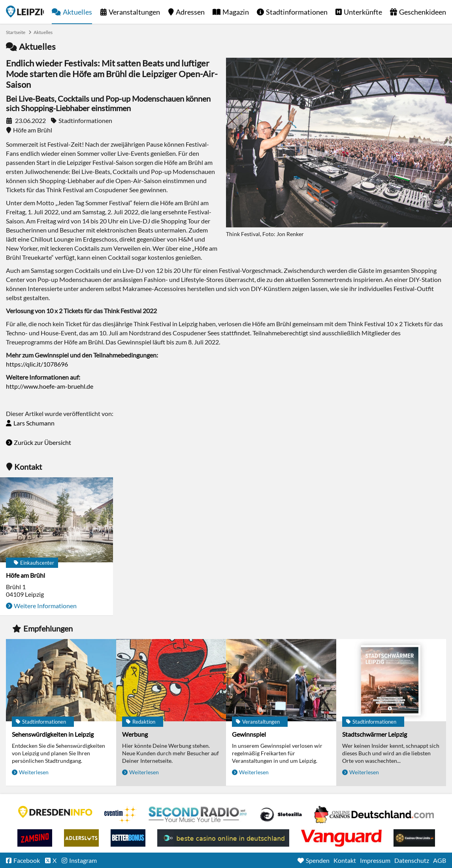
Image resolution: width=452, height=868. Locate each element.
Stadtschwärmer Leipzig (375, 734)
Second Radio (198, 815)
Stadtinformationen (297, 12)
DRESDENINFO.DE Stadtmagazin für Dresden (55, 812)
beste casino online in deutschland (223, 838)
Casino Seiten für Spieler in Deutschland (281, 815)
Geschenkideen (423, 12)
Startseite (25, 11)
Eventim (121, 815)
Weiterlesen (34, 772)
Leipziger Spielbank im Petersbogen (374, 815)
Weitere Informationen (45, 606)
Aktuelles (77, 12)
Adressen (190, 12)
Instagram (83, 860)
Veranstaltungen (134, 12)
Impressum (375, 860)
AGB (440, 860)
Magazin (236, 12)
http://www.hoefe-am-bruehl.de (50, 386)
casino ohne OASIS (341, 838)
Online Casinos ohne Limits (414, 838)
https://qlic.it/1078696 (37, 364)
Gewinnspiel (249, 734)
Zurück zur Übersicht (42, 442)
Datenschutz (412, 860)
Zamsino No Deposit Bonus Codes (35, 838)
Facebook (27, 860)
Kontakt (345, 860)
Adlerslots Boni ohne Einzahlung (81, 838)
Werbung (135, 734)
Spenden (318, 860)
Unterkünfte (363, 12)
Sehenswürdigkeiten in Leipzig (53, 734)
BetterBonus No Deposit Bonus (128, 838)
